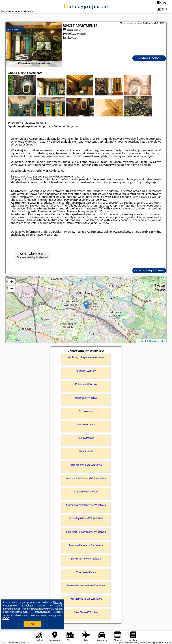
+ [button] (12, 282)
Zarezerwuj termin (149, 270)
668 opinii (60, 126)
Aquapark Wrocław (86, 371)
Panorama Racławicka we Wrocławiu (86, 532)
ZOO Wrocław (86, 411)
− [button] (12, 289)
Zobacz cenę (149, 58)
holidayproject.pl (86, 6)
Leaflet (141, 341)
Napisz (168, 643)
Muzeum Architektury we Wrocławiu (86, 505)
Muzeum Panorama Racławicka (86, 545)
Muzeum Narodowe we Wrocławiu (86, 585)
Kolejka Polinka (86, 438)
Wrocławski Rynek (86, 572)
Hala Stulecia (86, 451)
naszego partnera (47, 235)
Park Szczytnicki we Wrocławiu (86, 599)
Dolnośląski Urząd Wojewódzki (86, 518)
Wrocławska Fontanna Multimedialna (86, 478)
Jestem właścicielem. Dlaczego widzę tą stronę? (32, 255)
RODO (6, 618)
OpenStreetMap (157, 341)
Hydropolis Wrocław (86, 398)
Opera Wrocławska (86, 424)
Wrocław (12, 29)
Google (58, 602)
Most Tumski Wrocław (86, 612)
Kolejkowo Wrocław (86, 384)
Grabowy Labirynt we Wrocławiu (86, 357)
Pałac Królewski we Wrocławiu (86, 465)
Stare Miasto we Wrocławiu (86, 559)
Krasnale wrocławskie (86, 492)
